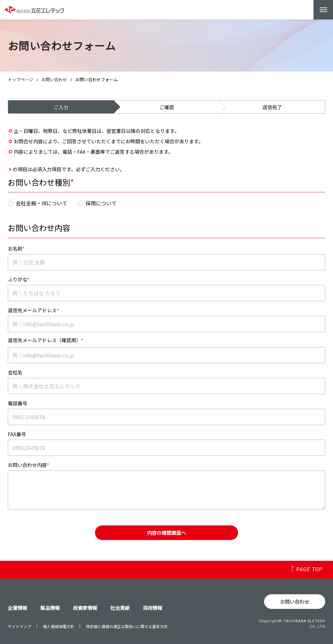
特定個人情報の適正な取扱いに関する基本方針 (127, 626)
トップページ (20, 79)
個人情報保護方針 (59, 626)
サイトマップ (20, 626)
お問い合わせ (54, 79)
